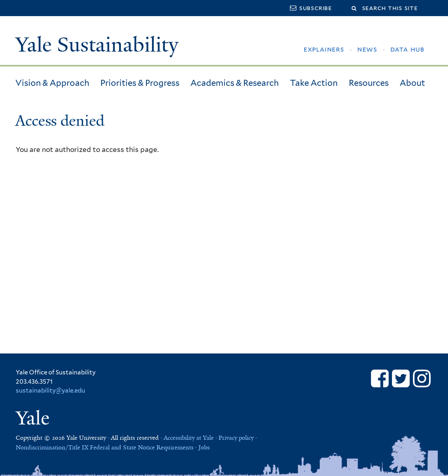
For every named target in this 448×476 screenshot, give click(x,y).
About (412, 83)
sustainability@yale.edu (50, 391)
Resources (369, 83)
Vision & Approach (52, 83)
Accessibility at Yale (189, 438)
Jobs (204, 447)
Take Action (314, 83)
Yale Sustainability (97, 45)
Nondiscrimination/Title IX (52, 447)
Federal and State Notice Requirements (142, 447)
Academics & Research (234, 83)
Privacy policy (236, 438)
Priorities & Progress (140, 83)
